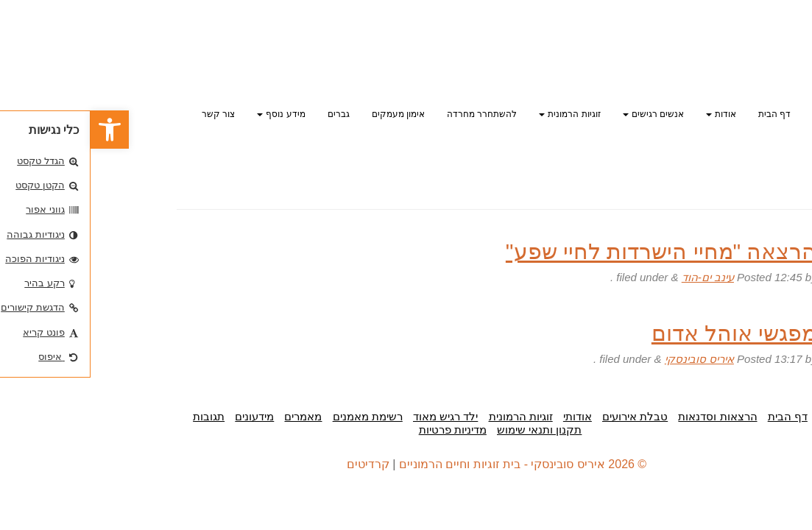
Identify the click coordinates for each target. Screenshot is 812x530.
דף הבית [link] (684, 114)
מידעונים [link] (164, 416)
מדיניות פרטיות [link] (362, 430)
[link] (19, 130)
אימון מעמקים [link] (308, 114)
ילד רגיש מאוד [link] (355, 416)
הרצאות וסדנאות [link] (627, 416)
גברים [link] (248, 114)
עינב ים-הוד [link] (617, 277)
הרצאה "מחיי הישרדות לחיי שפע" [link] (571, 251)
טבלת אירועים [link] (544, 416)
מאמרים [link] (212, 416)
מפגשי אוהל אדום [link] (644, 333)
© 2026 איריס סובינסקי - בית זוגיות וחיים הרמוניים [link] (432, 464)
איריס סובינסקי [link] (609, 359)
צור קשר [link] (128, 114)
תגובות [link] (118, 416)
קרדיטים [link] (278, 464)
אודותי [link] (487, 416)
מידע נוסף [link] (190, 114)
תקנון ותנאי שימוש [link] (449, 430)
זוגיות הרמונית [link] (479, 114)
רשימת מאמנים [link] (277, 416)
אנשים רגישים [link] (563, 114)
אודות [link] (631, 114)
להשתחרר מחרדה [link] (391, 114)
